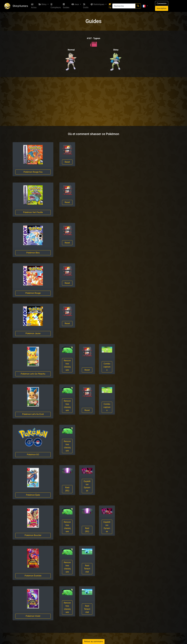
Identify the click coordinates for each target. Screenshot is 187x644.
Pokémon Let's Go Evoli (33, 414)
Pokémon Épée (33, 495)
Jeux (75, 4)
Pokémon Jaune (33, 333)
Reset (67, 162)
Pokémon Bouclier (33, 535)
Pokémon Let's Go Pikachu (33, 374)
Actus (34, 6)
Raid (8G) (67, 489)
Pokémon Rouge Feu (33, 172)
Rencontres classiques (67, 365)
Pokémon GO (33, 455)
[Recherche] (124, 6)
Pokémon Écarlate (33, 576)
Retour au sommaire (94, 641)
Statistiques (98, 4)
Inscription (162, 8)
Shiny (43, 4)
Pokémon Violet (33, 616)
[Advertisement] (94, 102)
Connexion (162, 3)
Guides (66, 6)
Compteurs (56, 6)
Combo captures (107, 367)
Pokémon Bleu (33, 253)
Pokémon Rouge (33, 293)
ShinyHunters (20, 6)
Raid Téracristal (87, 569)
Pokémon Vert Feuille (33, 212)
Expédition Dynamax (87, 486)
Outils (86, 6)
